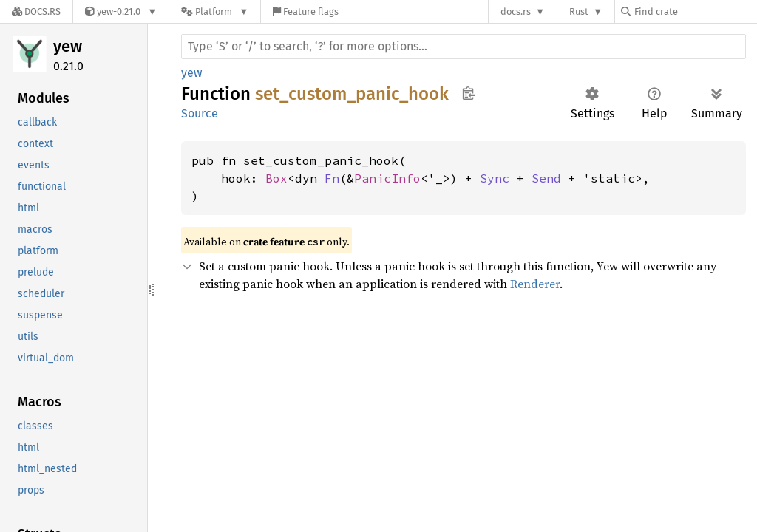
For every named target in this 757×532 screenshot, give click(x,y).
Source (200, 113)
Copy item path (468, 93)
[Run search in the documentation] (464, 47)
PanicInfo (387, 178)
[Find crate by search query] (695, 11)
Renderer (535, 284)
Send (546, 178)
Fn (332, 178)
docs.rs (516, 11)
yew (68, 46)
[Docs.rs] (36, 11)
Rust (579, 11)
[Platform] (215, 11)
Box (276, 178)
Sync (495, 178)
